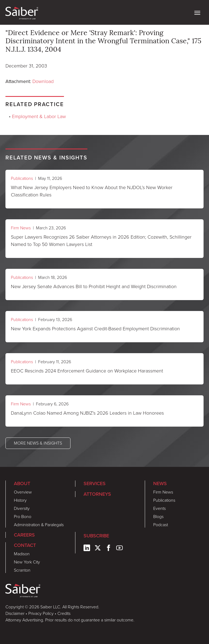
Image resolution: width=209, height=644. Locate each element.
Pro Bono (23, 517)
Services (95, 483)
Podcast (161, 525)
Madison (22, 554)
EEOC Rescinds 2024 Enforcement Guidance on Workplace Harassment (87, 371)
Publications (22, 178)
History (20, 500)
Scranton (22, 570)
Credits (64, 613)
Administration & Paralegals (39, 525)
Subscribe (96, 536)
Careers (24, 535)
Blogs (158, 517)
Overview (23, 492)
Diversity (22, 508)
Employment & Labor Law (39, 116)
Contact (25, 545)
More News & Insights (38, 443)
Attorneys (97, 494)
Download (43, 81)
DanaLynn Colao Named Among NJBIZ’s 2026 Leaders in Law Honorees (87, 413)
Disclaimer (15, 613)
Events (159, 508)
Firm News (21, 228)
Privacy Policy (41, 613)
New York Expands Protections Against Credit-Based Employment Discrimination (95, 329)
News (160, 483)
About (22, 483)
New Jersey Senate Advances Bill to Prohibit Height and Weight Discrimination (94, 286)
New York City (27, 562)
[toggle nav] (197, 12)
